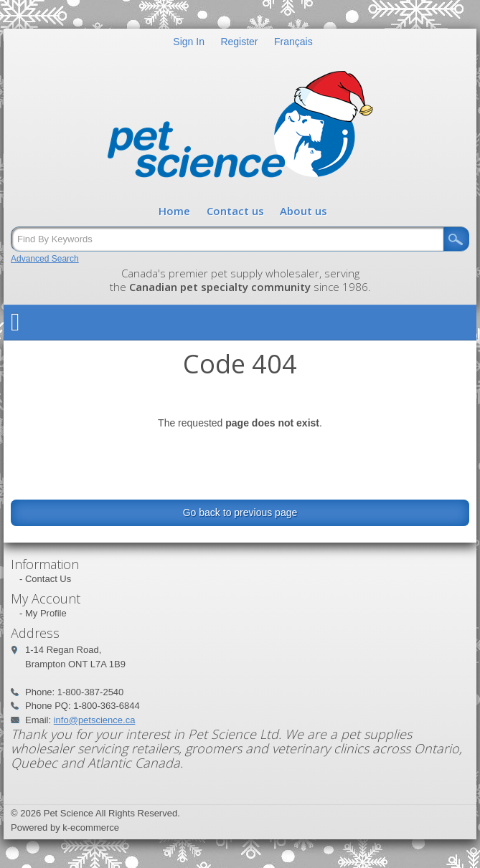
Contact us (235, 211)
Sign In (189, 42)
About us (303, 211)
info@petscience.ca (95, 720)
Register (239, 42)
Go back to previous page (240, 512)
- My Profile (43, 613)
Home (174, 211)
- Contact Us (45, 579)
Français (293, 42)
